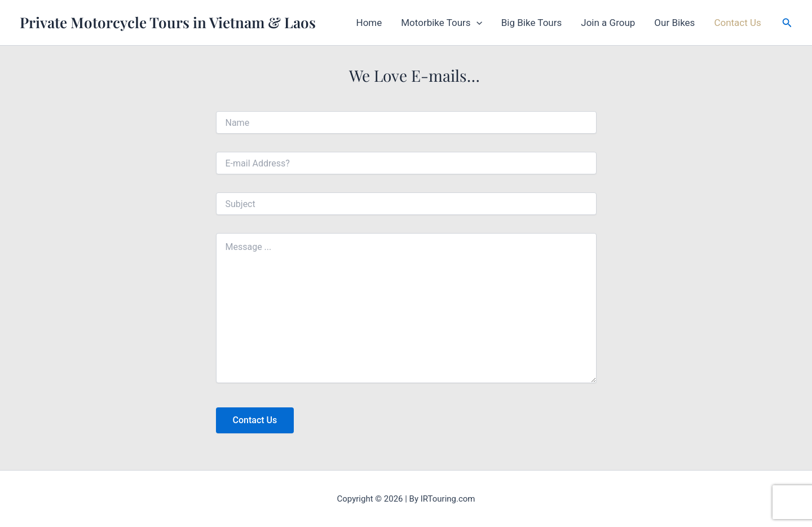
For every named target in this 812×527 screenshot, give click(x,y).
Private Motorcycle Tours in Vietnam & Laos (168, 22)
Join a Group (608, 23)
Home (369, 23)
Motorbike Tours (442, 23)
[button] (476, 23)
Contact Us (737, 23)
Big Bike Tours (532, 23)
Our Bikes (674, 23)
